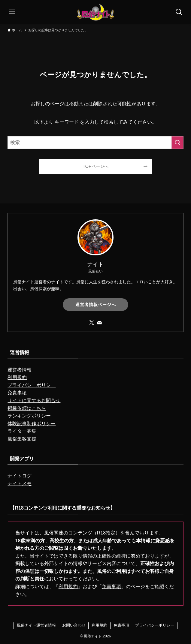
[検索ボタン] (179, 12)
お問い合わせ (74, 625)
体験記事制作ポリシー (32, 424)
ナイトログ (20, 476)
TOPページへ (95, 166)
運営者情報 (20, 370)
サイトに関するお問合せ (34, 400)
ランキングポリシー (29, 416)
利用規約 (17, 377)
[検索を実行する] (177, 143)
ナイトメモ (20, 484)
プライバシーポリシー (32, 385)
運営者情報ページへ (96, 305)
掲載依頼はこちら (27, 408)
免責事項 (17, 393)
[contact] (99, 323)
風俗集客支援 (22, 439)
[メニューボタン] (12, 12)
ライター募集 (22, 431)
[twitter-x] (92, 323)
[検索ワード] (95, 143)
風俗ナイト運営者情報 (36, 625)
